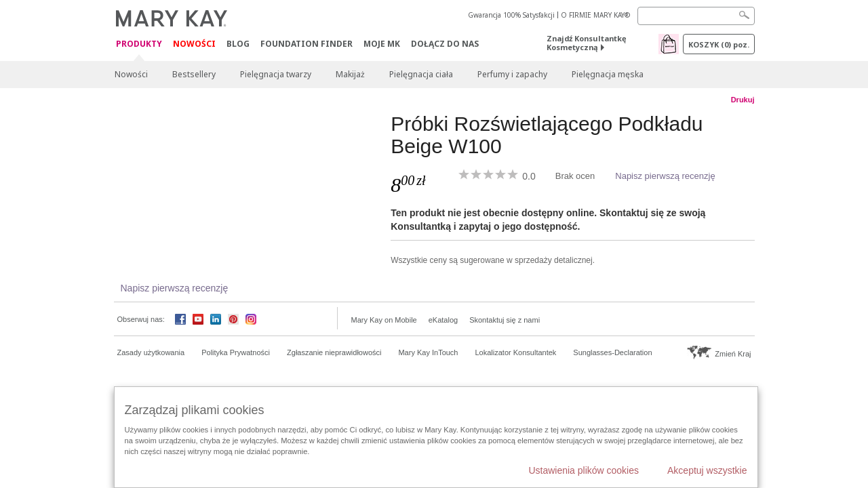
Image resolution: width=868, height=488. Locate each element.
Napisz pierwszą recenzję (665, 176)
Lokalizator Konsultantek (516, 352)
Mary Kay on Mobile (384, 320)
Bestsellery (194, 74)
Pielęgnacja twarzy (276, 74)
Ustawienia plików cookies (584, 470)
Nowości (194, 44)
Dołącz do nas (445, 44)
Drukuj (743, 100)
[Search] (696, 16)
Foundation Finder (307, 44)
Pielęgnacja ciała (421, 74)
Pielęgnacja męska (608, 74)
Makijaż (350, 74)
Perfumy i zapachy (512, 74)
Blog (238, 44)
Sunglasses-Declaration (612, 352)
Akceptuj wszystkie (707, 470)
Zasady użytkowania (151, 352)
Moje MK (382, 44)
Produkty (139, 44)
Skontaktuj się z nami (505, 320)
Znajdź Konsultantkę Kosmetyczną (587, 43)
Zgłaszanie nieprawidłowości (334, 352)
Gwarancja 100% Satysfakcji (511, 15)
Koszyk (719, 44)
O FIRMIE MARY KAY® (595, 15)
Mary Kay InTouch (428, 352)
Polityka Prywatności (236, 352)
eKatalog (443, 320)
